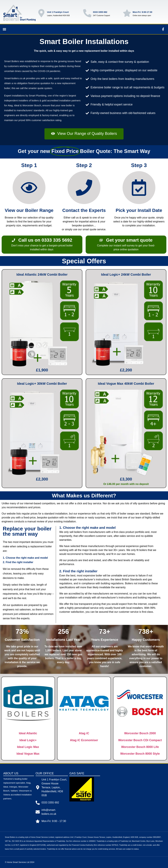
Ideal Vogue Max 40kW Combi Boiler (126, 384)
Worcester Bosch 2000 (140, 733)
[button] (4, 29)
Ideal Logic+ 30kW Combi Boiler (42, 384)
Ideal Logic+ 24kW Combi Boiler (126, 274)
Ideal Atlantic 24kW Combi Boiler (42, 274)
